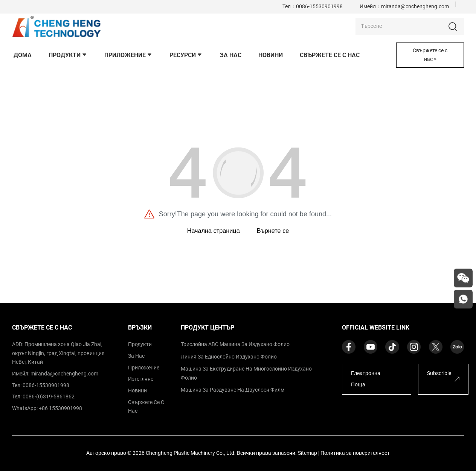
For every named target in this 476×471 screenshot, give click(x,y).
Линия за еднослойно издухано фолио (229, 357)
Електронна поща (366, 379)
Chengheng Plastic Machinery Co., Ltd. (191, 453)
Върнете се (273, 231)
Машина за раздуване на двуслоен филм (233, 390)
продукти (68, 55)
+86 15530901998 (60, 408)
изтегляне (141, 379)
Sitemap (307, 453)
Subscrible (439, 373)
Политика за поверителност (355, 453)
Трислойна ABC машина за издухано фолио (235, 344)
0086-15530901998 (319, 7)
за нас (136, 356)
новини (271, 55)
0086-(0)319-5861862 (49, 397)
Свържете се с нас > (430, 55)
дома (23, 55)
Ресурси (186, 55)
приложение (128, 55)
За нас (231, 55)
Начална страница (214, 231)
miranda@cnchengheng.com (415, 7)
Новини (137, 391)
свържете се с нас (330, 55)
